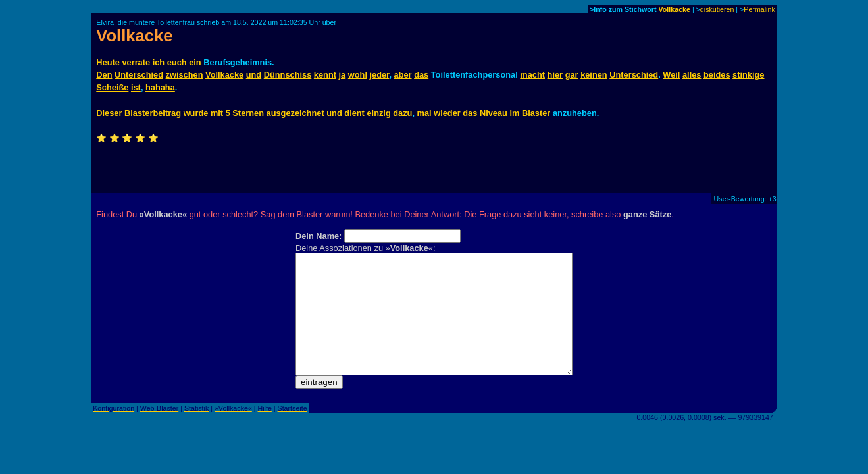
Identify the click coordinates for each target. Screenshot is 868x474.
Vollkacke (675, 9)
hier (555, 75)
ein (195, 62)
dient (354, 113)
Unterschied (139, 75)
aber (403, 75)
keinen (594, 75)
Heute (108, 62)
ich (159, 62)
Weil (671, 75)
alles (692, 75)
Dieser (109, 113)
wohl (358, 75)
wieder (447, 113)
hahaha (160, 87)
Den (104, 75)
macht (532, 75)
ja (343, 75)
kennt (325, 75)
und (254, 75)
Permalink (759, 9)
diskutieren (717, 9)
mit (217, 113)
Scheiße (112, 87)
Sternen (248, 113)
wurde (196, 113)
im (514, 113)
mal (424, 113)
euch (177, 62)
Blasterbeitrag (153, 113)
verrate (136, 62)
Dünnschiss (288, 75)
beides (717, 75)
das (421, 75)
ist (136, 87)
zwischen (185, 75)
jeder (380, 75)
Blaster (536, 113)
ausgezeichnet (295, 113)
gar (572, 75)
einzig (378, 113)
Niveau (494, 113)
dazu (402, 113)
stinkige (748, 75)
